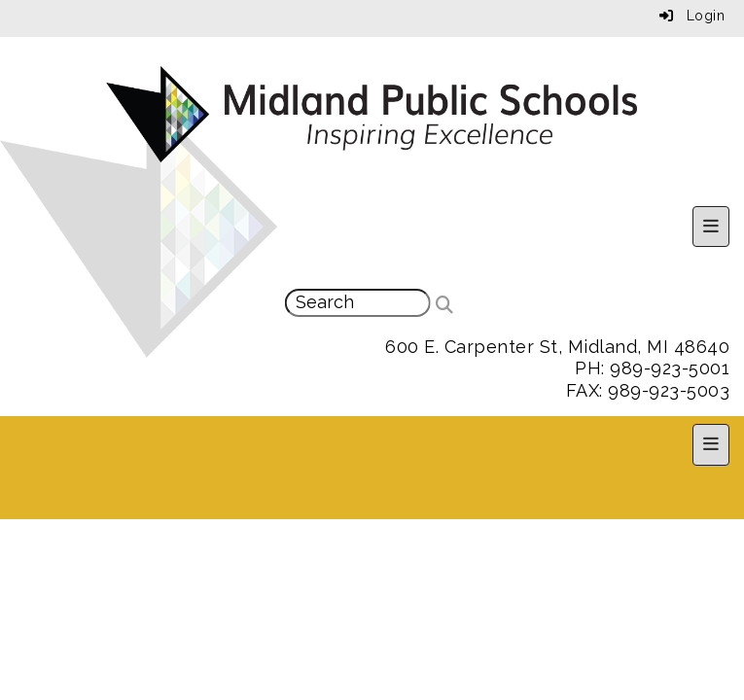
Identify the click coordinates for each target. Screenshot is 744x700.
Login (692, 16)
